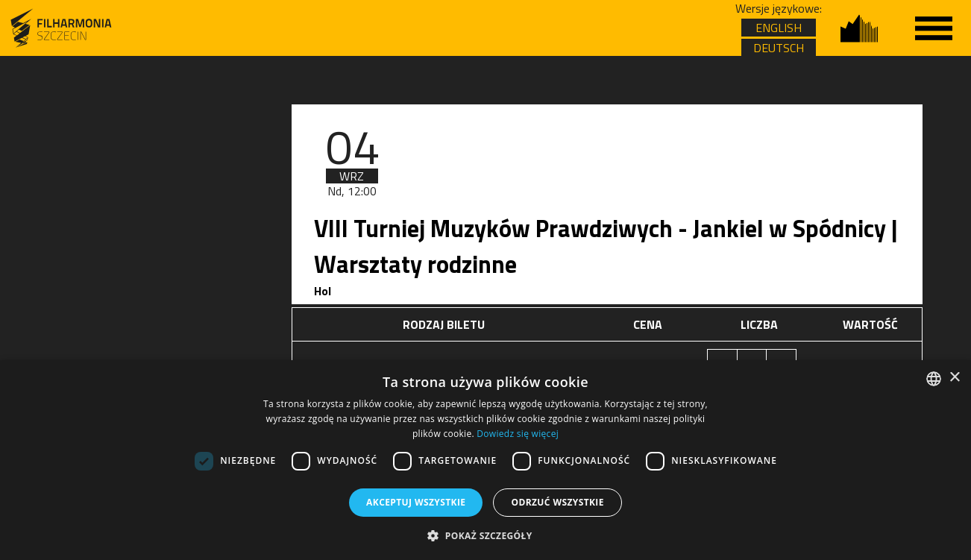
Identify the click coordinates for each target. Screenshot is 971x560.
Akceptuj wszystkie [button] (416, 502)
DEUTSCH (779, 48)
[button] (485, 535)
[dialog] (485, 460)
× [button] (954, 378)
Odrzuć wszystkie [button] (557, 502)
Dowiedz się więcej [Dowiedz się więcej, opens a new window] (518, 434)
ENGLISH (779, 28)
